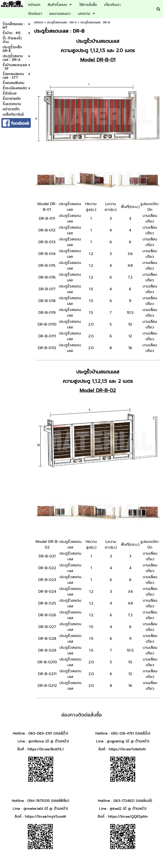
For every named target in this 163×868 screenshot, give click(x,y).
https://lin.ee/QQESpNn (128, 816)
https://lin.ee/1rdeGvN (127, 749)
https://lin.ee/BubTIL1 (46, 749)
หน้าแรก (39, 22)
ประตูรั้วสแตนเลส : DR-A (62, 22)
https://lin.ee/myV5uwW (46, 816)
